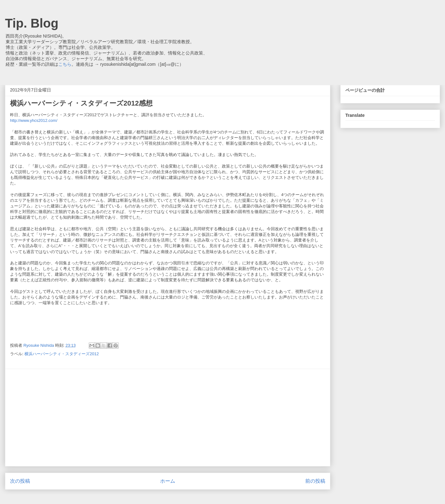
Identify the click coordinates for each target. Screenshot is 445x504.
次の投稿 (20, 481)
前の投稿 (315, 481)
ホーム (168, 481)
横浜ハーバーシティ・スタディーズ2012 (62, 354)
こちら (65, 64)
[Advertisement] (168, 418)
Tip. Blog (32, 23)
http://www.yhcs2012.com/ (34, 120)
